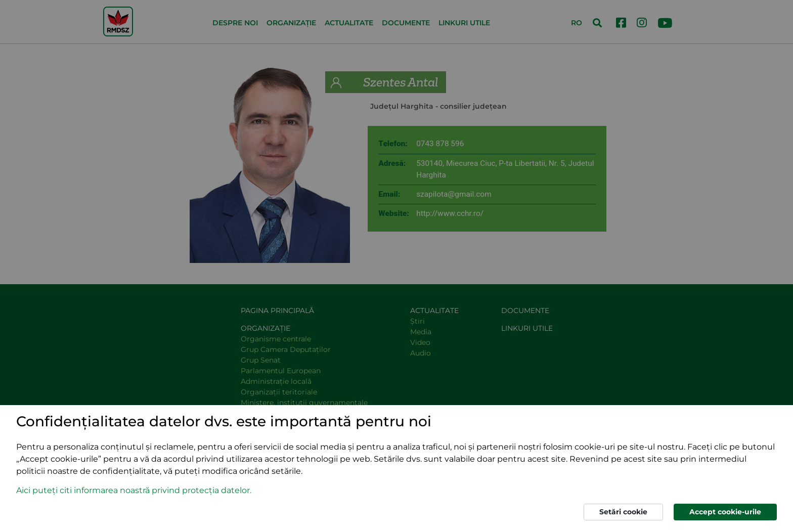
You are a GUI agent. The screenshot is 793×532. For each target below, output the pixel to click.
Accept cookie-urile (725, 512)
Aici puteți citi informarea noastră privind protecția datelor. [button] (134, 490)
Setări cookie (623, 512)
